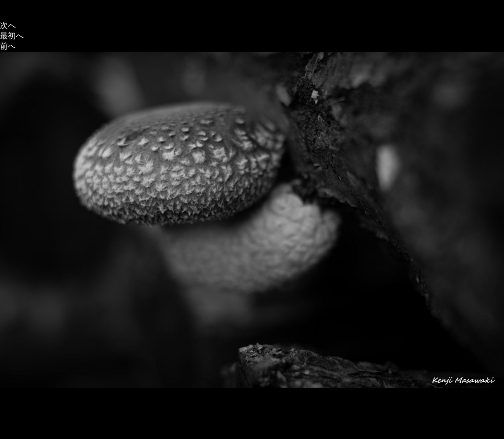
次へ (8, 25)
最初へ (12, 36)
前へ (8, 46)
